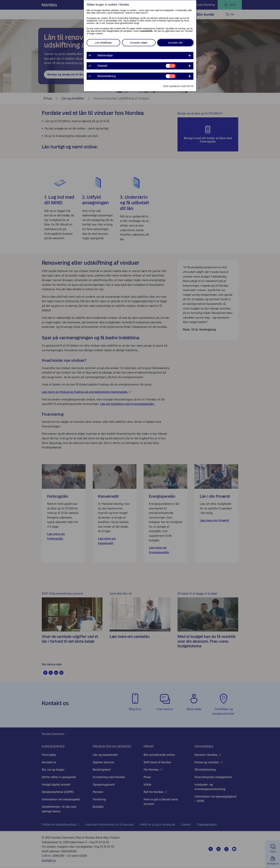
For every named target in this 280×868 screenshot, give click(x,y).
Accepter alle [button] (175, 43)
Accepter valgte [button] (139, 43)
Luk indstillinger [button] (103, 43)
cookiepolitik (146, 31)
